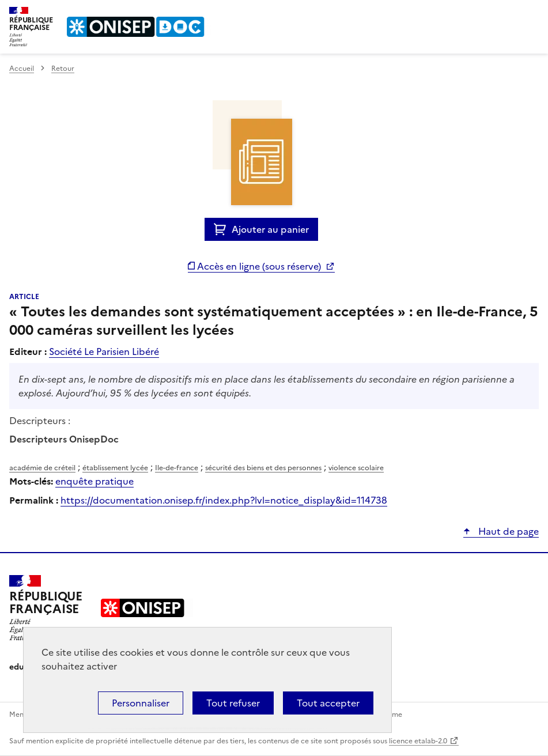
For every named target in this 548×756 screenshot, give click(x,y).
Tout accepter (328, 703)
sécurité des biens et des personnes (263, 468)
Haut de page (507, 531)
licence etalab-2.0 (418, 741)
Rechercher (509, 14)
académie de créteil (42, 468)
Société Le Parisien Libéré (104, 351)
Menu (532, 14)
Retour (63, 69)
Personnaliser (141, 703)
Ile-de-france (177, 468)
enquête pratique (95, 481)
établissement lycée (115, 468)
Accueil (22, 69)
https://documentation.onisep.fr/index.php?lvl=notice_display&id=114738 (224, 500)
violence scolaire (356, 468)
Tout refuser (233, 703)
